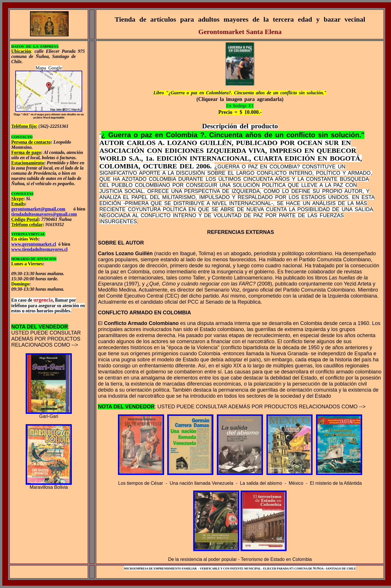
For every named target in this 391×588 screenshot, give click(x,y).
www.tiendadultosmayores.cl (39, 249)
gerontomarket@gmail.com (38, 209)
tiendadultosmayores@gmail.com (44, 214)
